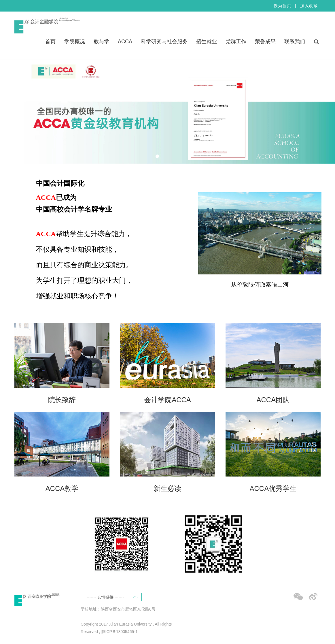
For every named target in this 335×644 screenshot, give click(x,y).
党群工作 (236, 42)
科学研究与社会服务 (164, 42)
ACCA (125, 42)
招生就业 (207, 42)
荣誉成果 (265, 42)
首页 (50, 42)
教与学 (101, 42)
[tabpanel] (167, 111)
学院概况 (75, 42)
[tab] (157, 156)
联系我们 (295, 42)
